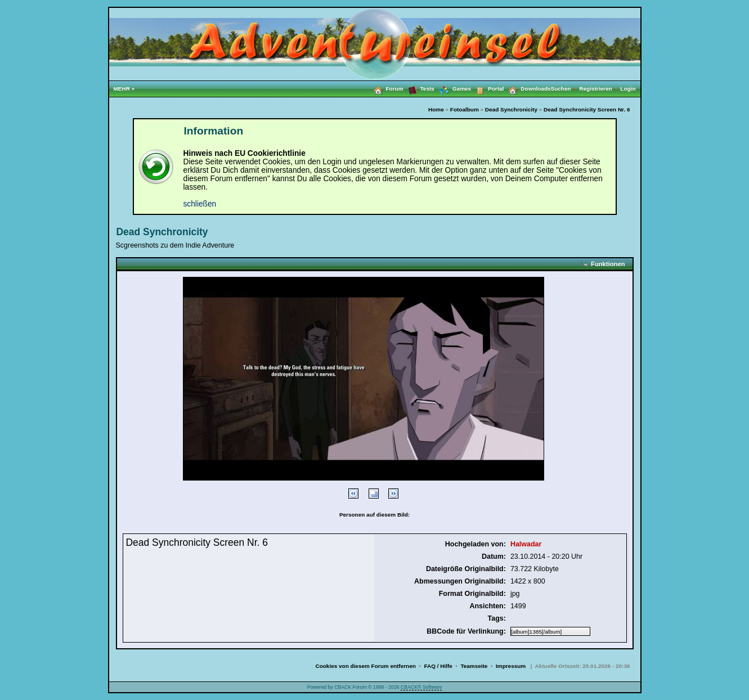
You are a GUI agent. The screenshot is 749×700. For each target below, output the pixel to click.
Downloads (527, 88)
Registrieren (600, 89)
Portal (487, 88)
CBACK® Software (421, 687)
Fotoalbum (465, 109)
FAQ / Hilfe (438, 666)
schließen (200, 204)
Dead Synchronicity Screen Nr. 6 (587, 109)
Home (436, 109)
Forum (386, 88)
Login (628, 89)
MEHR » (124, 89)
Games (453, 89)
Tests (419, 88)
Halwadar (526, 544)
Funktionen (608, 264)
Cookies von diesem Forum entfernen (365, 666)
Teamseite (474, 666)
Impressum (511, 666)
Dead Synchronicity (511, 109)
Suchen (565, 89)
